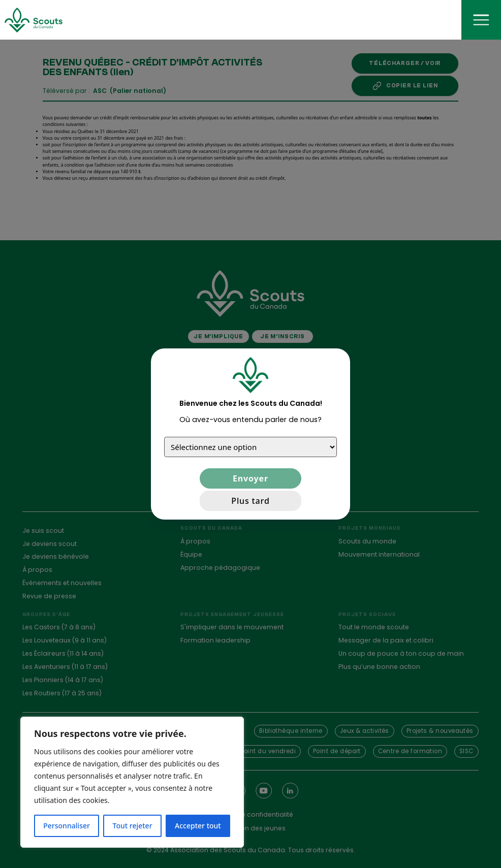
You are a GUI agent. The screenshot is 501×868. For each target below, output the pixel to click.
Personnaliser (67, 826)
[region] (132, 782)
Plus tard (250, 501)
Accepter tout (198, 826)
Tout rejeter (133, 826)
